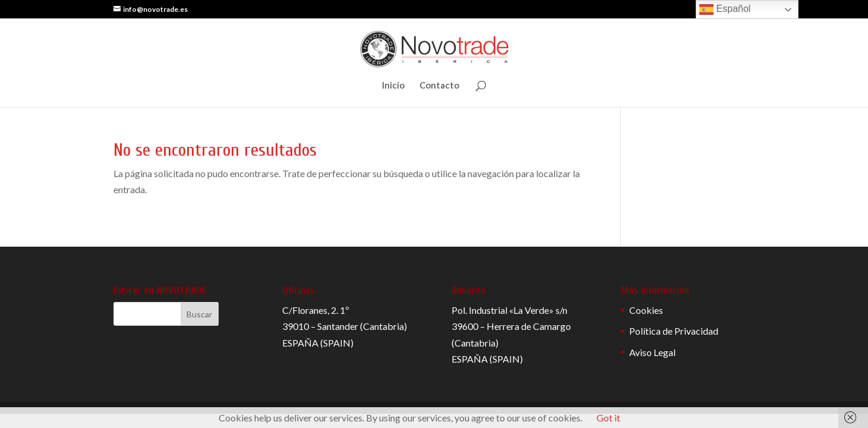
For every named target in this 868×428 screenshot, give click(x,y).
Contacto (439, 86)
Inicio (393, 86)
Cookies (646, 310)
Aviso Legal (652, 352)
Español (725, 10)
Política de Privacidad (674, 331)
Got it (608, 418)
